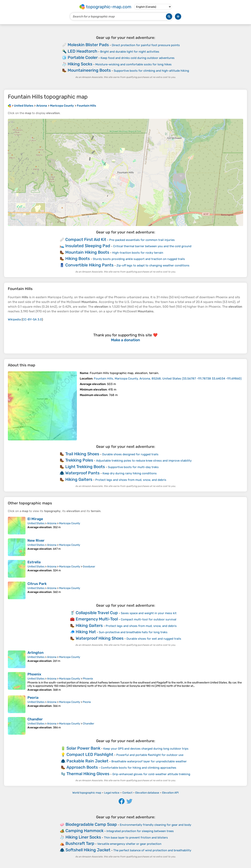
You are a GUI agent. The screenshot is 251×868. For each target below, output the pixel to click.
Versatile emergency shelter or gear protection (129, 844)
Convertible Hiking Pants (89, 265)
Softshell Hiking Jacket (88, 850)
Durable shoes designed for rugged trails (130, 454)
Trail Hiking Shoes (82, 454)
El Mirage (35, 519)
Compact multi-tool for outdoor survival (149, 619)
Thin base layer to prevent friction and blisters (136, 838)
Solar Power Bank (83, 748)
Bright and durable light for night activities (130, 52)
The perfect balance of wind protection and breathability (152, 850)
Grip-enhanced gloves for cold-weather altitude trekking (151, 774)
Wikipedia (14, 319)
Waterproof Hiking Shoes (100, 638)
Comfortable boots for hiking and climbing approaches (139, 768)
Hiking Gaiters (79, 479)
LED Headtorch (82, 51)
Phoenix (34, 674)
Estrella (34, 562)
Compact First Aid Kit (86, 239)
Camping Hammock (85, 831)
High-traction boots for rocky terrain (138, 253)
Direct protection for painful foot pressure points (146, 45)
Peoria (33, 698)
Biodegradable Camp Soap (91, 824)
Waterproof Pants (82, 473)
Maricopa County (70, 523)
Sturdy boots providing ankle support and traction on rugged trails (139, 259)
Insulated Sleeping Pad (88, 246)
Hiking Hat (86, 632)
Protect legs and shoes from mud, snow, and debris (131, 480)
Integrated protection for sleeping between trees (140, 831)
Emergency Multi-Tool (97, 619)
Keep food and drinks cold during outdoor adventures (138, 58)
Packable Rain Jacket (87, 761)
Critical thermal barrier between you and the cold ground (152, 246)
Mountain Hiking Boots (87, 252)
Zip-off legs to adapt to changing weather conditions (153, 265)
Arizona (52, 523)
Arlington (35, 653)
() (168, 379)
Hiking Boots (78, 258)
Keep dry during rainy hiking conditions (130, 473)
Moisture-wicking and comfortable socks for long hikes (133, 64)
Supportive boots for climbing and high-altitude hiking (151, 71)
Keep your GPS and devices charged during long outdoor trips (146, 749)
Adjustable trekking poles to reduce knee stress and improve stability (144, 461)
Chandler (35, 719)
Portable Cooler (83, 57)
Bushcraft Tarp (80, 843)
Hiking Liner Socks (83, 837)
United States (36, 523)
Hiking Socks (80, 64)
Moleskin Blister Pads (88, 45)
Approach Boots (82, 767)
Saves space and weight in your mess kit (149, 613)
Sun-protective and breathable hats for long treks (133, 632)
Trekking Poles (79, 460)
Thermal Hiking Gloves (88, 774)
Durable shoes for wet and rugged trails (154, 639)
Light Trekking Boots (85, 467)
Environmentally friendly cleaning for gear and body (156, 825)
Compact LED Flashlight (90, 754)
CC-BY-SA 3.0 (32, 319)
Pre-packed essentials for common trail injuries (142, 240)
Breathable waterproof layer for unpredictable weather (149, 761)
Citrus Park (37, 584)
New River (36, 541)
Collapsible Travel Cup (97, 613)
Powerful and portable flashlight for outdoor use (150, 755)
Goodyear (89, 567)
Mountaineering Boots (89, 70)
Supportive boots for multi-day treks (133, 467)
